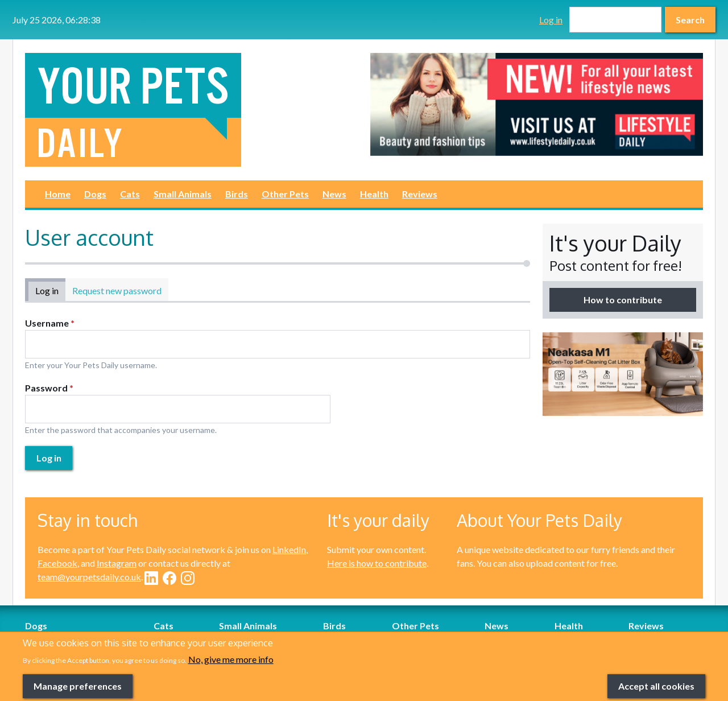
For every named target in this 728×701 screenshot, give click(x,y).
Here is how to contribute (377, 563)
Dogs (95, 194)
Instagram (117, 563)
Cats (130, 194)
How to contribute (623, 300)
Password (49, 388)
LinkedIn (289, 549)
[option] (537, 104)
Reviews (420, 194)
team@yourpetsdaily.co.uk (89, 577)
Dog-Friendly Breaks (66, 639)
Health (374, 194)
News (334, 194)
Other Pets (285, 194)
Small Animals (183, 194)
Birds (237, 194)
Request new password (117, 290)
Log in (551, 20)
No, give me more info (231, 675)
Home (58, 194)
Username (50, 323)
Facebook (57, 563)
